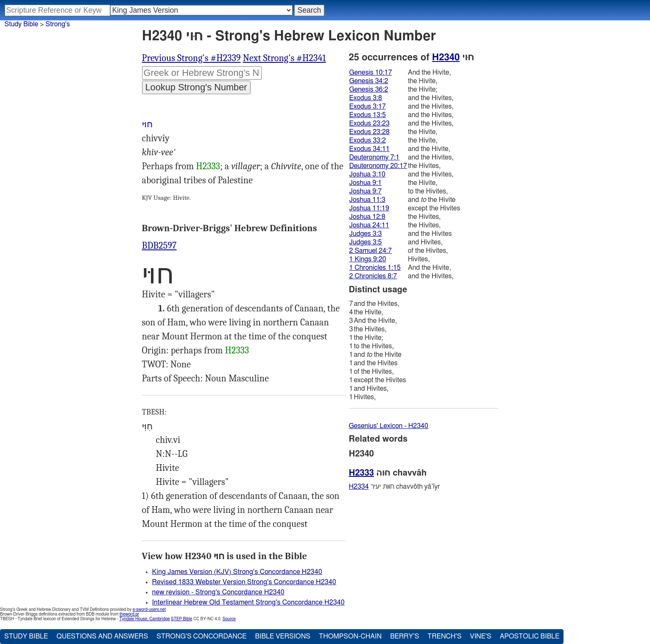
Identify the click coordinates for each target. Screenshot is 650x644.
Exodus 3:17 (368, 106)
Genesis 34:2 (369, 81)
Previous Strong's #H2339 (191, 58)
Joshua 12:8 (367, 217)
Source (229, 619)
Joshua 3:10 (367, 174)
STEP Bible (181, 619)
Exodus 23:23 (370, 123)
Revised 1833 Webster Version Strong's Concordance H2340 (244, 582)
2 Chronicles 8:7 (373, 276)
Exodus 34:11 (370, 149)
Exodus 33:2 (368, 140)
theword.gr (129, 614)
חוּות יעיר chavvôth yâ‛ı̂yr (395, 487)
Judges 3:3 (366, 234)
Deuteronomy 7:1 (375, 157)
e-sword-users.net (149, 610)
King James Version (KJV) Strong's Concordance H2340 (237, 572)
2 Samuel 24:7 (371, 251)
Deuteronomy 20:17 (378, 166)
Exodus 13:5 (368, 115)
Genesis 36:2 (369, 90)
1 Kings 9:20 (368, 259)
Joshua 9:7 (366, 191)
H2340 (446, 57)
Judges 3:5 (366, 242)
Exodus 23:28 (370, 132)
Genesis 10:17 (371, 73)
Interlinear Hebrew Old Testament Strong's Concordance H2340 (248, 602)
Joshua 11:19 (369, 208)
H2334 (359, 487)
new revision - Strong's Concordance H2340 (218, 592)
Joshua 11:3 (367, 200)
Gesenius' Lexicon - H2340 (389, 426)
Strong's (58, 24)
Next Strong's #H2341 (285, 58)
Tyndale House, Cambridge (144, 619)
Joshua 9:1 (366, 183)
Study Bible (21, 24)
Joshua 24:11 (369, 225)
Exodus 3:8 (366, 98)
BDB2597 (159, 246)
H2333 (208, 166)
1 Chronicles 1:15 (375, 268)
